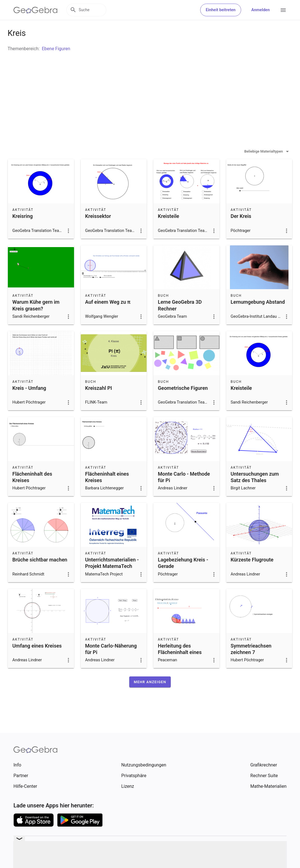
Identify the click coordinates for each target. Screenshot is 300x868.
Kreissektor (98, 230)
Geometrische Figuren (183, 402)
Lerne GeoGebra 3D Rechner (180, 319)
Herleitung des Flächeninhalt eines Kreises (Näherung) (180, 666)
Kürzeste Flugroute (252, 574)
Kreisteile (169, 230)
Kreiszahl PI (99, 402)
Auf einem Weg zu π (108, 316)
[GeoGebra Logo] (35, 10)
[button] (150, 696)
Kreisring (23, 230)
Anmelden (260, 10)
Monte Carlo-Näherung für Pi (111, 663)
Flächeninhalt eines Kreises (107, 491)
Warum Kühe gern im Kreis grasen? (36, 319)
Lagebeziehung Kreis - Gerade (183, 577)
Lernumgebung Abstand (258, 316)
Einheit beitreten (221, 10)
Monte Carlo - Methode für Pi (184, 491)
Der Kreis (241, 230)
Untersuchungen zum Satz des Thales (255, 491)
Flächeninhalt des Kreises (32, 491)
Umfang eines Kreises (37, 660)
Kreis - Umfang (29, 402)
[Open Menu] (283, 10)
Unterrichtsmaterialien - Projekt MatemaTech (112, 577)
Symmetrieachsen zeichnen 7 (251, 663)
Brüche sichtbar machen (40, 574)
